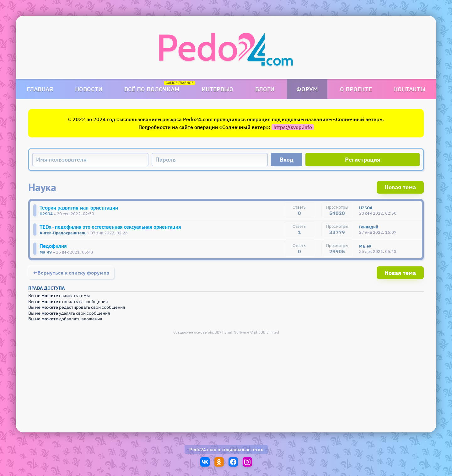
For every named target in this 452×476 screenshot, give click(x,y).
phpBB (214, 332)
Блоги (265, 89)
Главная (40, 89)
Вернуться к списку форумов (73, 273)
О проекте (356, 89)
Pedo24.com (203, 449)
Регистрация (363, 160)
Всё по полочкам (152, 89)
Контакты (410, 89)
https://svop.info (293, 127)
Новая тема (400, 187)
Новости (89, 89)
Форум (307, 89)
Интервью (217, 89)
